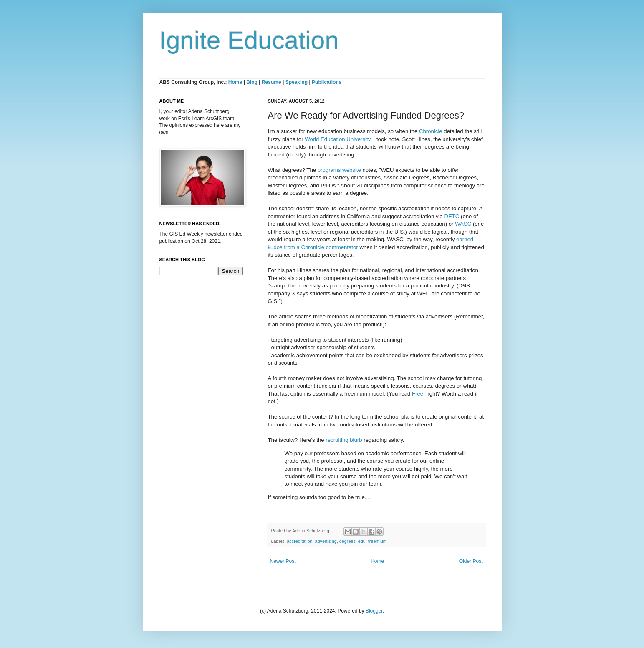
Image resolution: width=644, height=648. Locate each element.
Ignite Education (249, 40)
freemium (378, 541)
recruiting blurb (344, 440)
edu (362, 541)
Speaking (297, 82)
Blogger (374, 611)
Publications (327, 82)
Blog (252, 82)
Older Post (471, 561)
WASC (463, 224)
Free (418, 394)
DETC (452, 216)
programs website (339, 170)
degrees (347, 541)
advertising (326, 541)
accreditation (299, 541)
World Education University (337, 139)
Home (235, 82)
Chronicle (431, 131)
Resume (272, 82)
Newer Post (283, 561)
